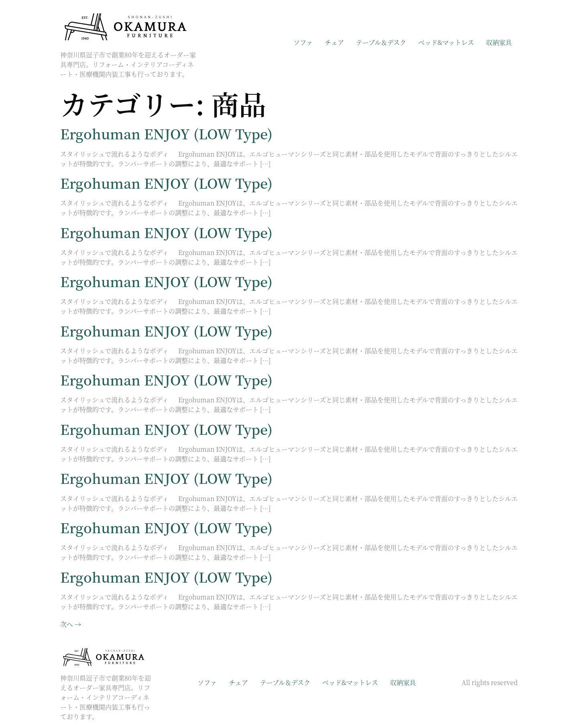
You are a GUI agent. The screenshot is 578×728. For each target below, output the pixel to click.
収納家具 (499, 42)
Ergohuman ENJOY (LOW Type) (166, 134)
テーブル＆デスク (381, 42)
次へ (71, 624)
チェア (334, 42)
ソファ (303, 42)
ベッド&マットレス (446, 42)
